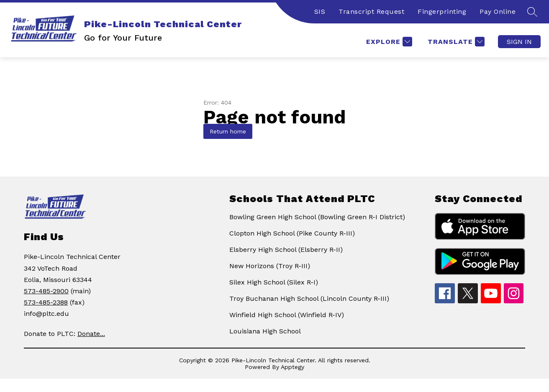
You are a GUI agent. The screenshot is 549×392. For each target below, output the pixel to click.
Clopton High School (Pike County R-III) (292, 233)
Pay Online (498, 12)
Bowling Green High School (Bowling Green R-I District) (317, 217)
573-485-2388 (46, 302)
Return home (228, 131)
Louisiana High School (265, 331)
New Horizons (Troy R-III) (270, 266)
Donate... (91, 334)
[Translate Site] (455, 42)
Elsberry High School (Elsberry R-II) (286, 250)
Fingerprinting (442, 12)
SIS (320, 12)
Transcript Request (371, 12)
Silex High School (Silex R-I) (274, 282)
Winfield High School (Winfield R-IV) (287, 315)
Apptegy (292, 367)
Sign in (519, 42)
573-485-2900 (46, 291)
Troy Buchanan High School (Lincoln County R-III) (309, 298)
